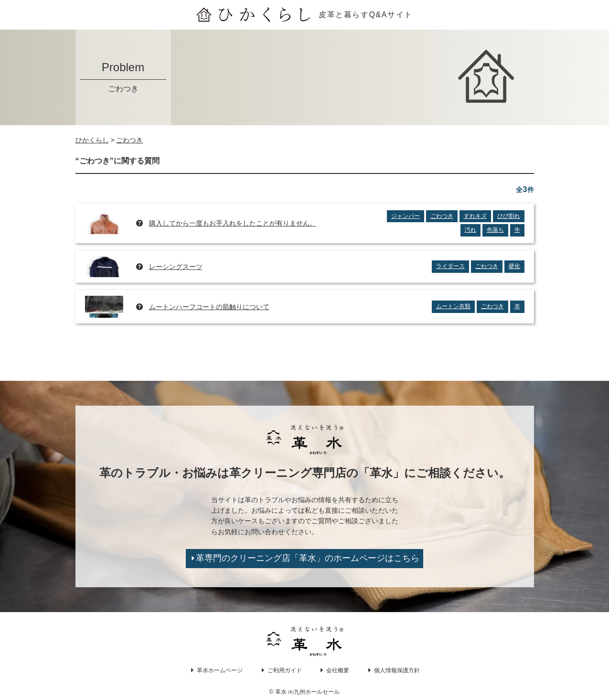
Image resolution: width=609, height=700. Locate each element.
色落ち (495, 230)
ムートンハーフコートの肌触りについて (209, 307)
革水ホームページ (220, 670)
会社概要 (338, 670)
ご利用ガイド (285, 670)
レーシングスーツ (176, 267)
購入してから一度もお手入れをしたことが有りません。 (233, 223)
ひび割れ (509, 216)
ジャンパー (406, 216)
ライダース (450, 266)
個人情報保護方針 (397, 670)
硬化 (514, 266)
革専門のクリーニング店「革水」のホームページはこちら (308, 558)
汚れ (470, 230)
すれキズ (475, 216)
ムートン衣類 (453, 306)
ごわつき (442, 216)
